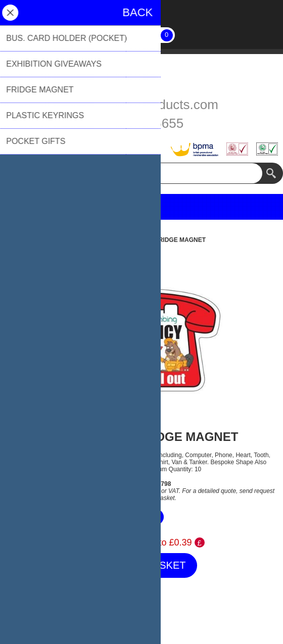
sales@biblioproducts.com (141, 105)
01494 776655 (141, 123)
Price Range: (105, 542)
